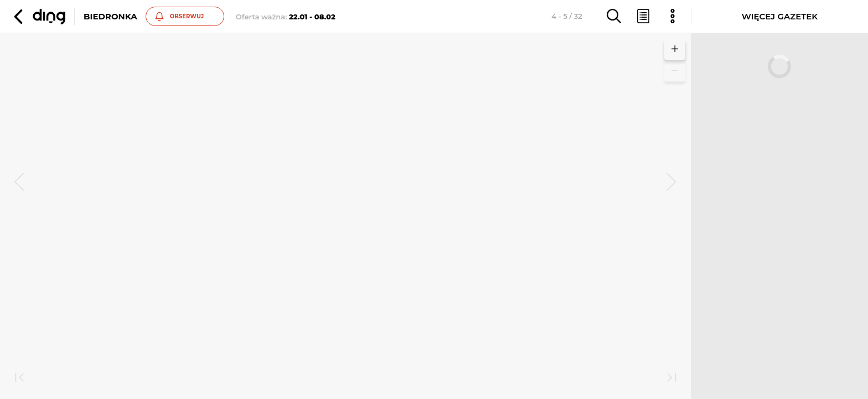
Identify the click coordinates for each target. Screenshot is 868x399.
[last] (671, 378)
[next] (671, 183)
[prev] (19, 183)
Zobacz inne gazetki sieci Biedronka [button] (232, 227)
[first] (19, 378)
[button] (38, 17)
